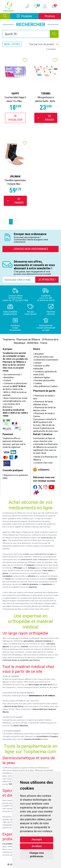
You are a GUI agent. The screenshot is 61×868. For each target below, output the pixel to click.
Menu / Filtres (12, 44)
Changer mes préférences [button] (37, 855)
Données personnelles (44, 380)
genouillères (29, 641)
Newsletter (8, 378)
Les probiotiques (9, 844)
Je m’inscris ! (47, 280)
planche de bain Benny (14, 706)
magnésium (47, 584)
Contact (7, 380)
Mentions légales (42, 378)
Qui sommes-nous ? (12, 375)
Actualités (38, 354)
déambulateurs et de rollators (42, 696)
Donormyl (53, 579)
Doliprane (30, 565)
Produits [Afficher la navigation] (28, 16)
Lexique (37, 363)
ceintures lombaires (43, 641)
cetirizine (31, 576)
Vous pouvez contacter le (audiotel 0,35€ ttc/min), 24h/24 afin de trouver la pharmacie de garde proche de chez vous (45, 425)
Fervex (8, 579)
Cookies (37, 383)
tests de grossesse (30, 584)
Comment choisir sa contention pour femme (21, 660)
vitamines (33, 587)
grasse (5, 573)
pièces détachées (21, 726)
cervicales (51, 644)
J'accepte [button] (37, 839)
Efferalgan (18, 568)
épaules (6, 647)
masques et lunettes (32, 739)
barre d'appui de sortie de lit (40, 685)
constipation (7, 576)
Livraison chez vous (43, 463)
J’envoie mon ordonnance (31, 249)
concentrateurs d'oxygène (47, 736)
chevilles (24, 647)
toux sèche (48, 571)
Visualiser (15, 118)
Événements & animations (46, 360)
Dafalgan (32, 568)
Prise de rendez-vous (43, 357)
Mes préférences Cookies (45, 386)
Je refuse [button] (37, 846)
